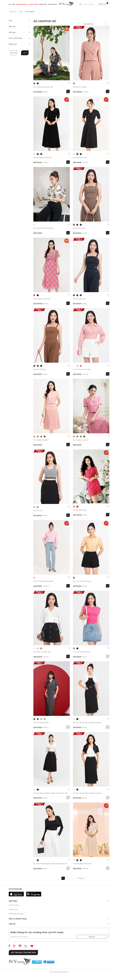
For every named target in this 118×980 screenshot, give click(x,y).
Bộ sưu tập (43, 4)
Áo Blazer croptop (80, 87)
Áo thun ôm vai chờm (82, 652)
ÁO (21, 12)
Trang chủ (13, 12)
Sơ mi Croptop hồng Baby (43, 581)
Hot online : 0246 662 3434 (23, 952)
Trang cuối (81, 878)
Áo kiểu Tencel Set (80, 158)
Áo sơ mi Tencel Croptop (82, 581)
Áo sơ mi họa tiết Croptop (43, 228)
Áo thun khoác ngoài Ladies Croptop (87, 723)
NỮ (10, 4)
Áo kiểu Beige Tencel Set (82, 864)
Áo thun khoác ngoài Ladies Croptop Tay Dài (50, 793)
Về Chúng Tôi (53, 4)
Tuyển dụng (13, 909)
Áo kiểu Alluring (79, 228)
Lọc (25, 53)
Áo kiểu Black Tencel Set (43, 158)
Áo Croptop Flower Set (42, 299)
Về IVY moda (14, 905)
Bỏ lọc (14, 53)
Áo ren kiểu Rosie (80, 510)
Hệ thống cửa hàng (16, 914)
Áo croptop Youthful (41, 440)
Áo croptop (30, 12)
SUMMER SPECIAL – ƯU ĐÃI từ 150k (27, 4)
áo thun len (38, 511)
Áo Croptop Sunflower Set (43, 87)
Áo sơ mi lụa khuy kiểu (82, 369)
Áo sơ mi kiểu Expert (41, 723)
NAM (13, 4)
